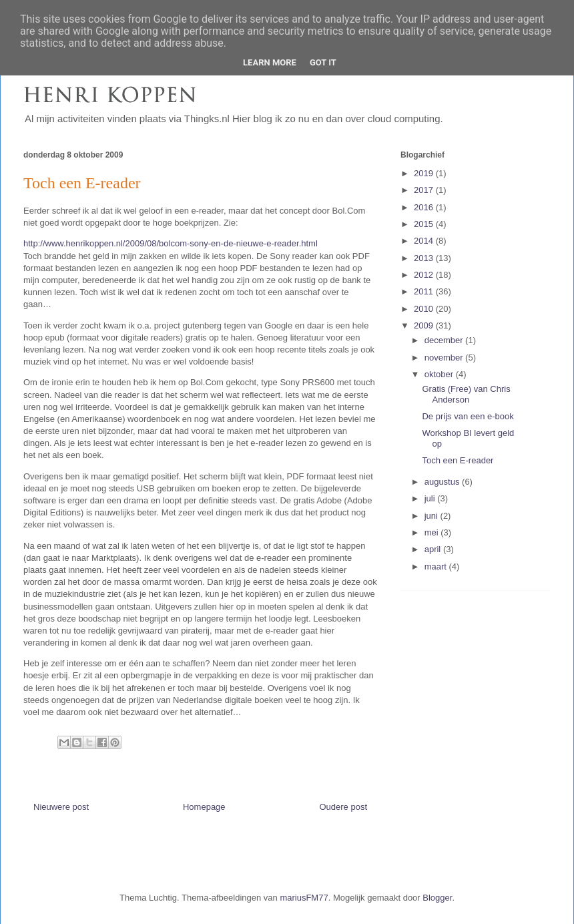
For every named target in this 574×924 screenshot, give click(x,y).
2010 (425, 309)
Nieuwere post (61, 807)
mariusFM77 (304, 898)
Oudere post (343, 807)
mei (433, 532)
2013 (425, 258)
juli (431, 498)
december (445, 340)
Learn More (270, 62)
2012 (425, 275)
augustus (443, 482)
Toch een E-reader (458, 460)
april (434, 549)
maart (437, 566)
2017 (425, 190)
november (445, 358)
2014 (425, 241)
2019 (425, 173)
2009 (425, 325)
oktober (440, 374)
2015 (425, 224)
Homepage (204, 807)
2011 (425, 291)
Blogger (437, 898)
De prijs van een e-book (468, 416)
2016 (425, 207)
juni (433, 516)
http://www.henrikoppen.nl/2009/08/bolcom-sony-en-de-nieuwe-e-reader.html (171, 243)
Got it (323, 62)
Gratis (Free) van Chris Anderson (466, 394)
